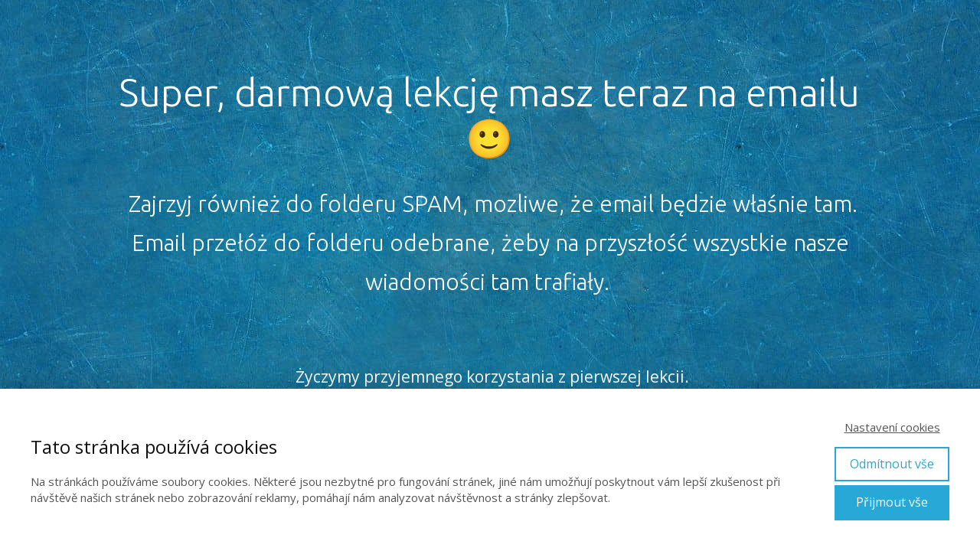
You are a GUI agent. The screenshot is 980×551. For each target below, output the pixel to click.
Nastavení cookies (892, 427)
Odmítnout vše (892, 464)
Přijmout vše (892, 502)
